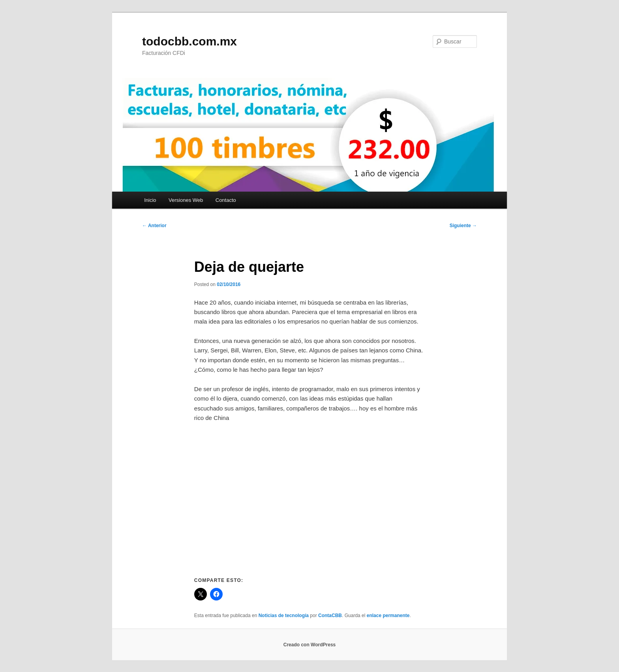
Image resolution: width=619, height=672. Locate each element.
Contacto (226, 200)
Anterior (154, 226)
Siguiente (463, 226)
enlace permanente (388, 616)
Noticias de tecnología (284, 616)
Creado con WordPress (309, 645)
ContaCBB (330, 616)
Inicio (150, 200)
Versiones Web (186, 200)
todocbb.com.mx (189, 41)
